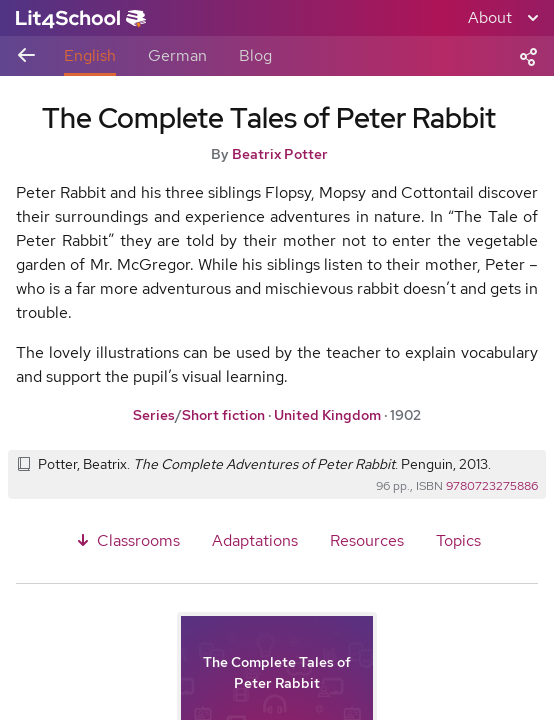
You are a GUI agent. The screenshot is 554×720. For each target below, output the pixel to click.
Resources (367, 540)
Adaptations (255, 540)
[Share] (528, 55)
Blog (255, 55)
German (177, 55)
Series (154, 415)
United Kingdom (327, 415)
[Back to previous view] (26, 56)
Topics (458, 540)
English (90, 55)
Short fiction (223, 415)
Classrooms (126, 540)
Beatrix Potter (280, 154)
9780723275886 (492, 486)
